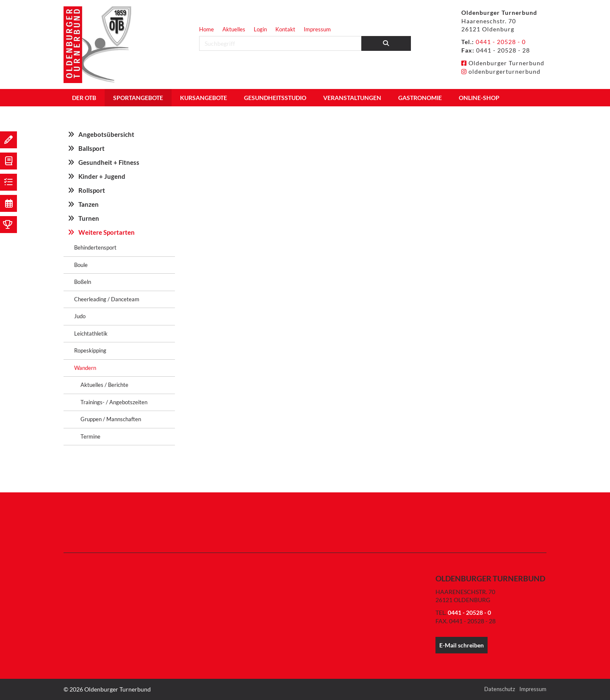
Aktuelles (234, 29)
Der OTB (84, 98)
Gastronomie (420, 98)
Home (207, 29)
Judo (80, 316)
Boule (81, 265)
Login (260, 29)
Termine (90, 436)
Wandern (85, 368)
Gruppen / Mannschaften (111, 419)
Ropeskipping (90, 350)
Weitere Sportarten (107, 232)
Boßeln (83, 282)
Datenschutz (500, 689)
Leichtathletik (91, 333)
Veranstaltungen (352, 98)
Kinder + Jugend (102, 176)
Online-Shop (479, 98)
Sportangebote (138, 98)
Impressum (317, 29)
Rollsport (92, 190)
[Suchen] (386, 43)
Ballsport (91, 148)
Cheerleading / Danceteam (107, 299)
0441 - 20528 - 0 (501, 42)
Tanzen (89, 204)
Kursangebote (204, 98)
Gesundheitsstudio (275, 98)
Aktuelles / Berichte (104, 385)
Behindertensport (95, 247)
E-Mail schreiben (462, 645)
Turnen (89, 218)
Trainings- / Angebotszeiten (114, 402)
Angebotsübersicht (106, 134)
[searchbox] (280, 43)
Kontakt (285, 29)
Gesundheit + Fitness (109, 162)
